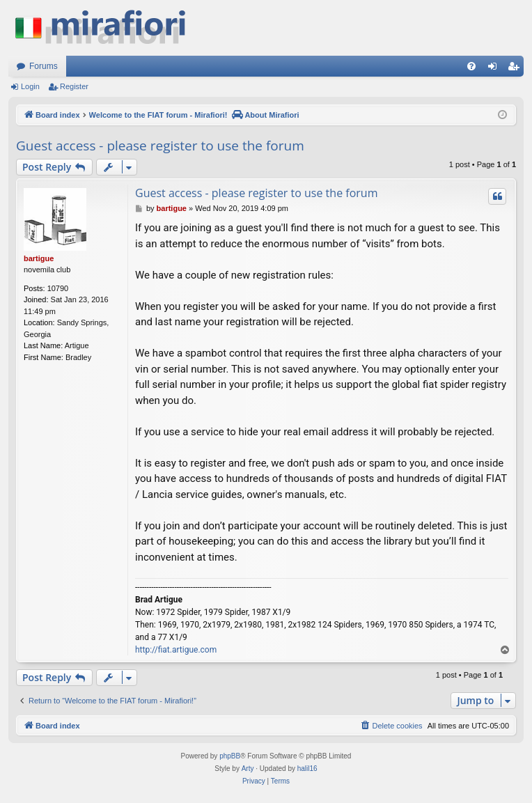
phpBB (230, 756)
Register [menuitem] (516, 69)
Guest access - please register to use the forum (160, 146)
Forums (44, 66)
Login (30, 86)
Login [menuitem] (495, 69)
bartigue (39, 258)
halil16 (307, 769)
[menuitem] (471, 66)
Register (74, 86)
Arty (248, 769)
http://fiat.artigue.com (176, 650)
